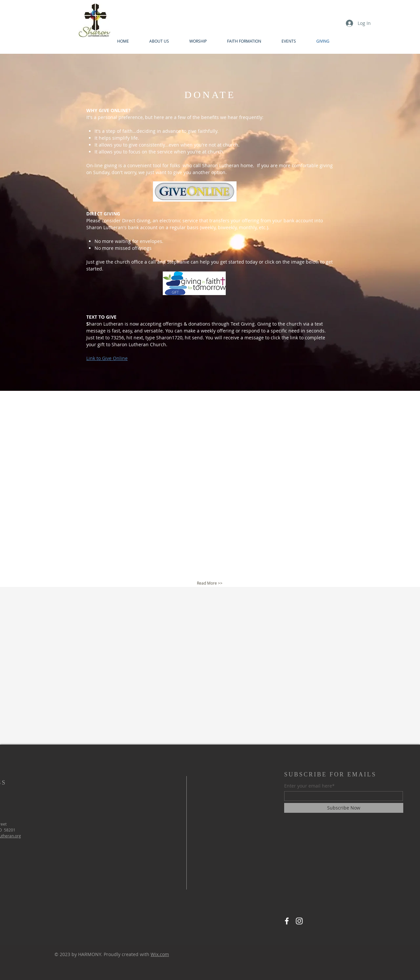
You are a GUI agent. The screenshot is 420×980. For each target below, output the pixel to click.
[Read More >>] (210, 583)
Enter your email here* (309, 786)
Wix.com (160, 954)
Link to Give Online (107, 358)
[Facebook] (287, 921)
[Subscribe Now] (344, 808)
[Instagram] (299, 921)
